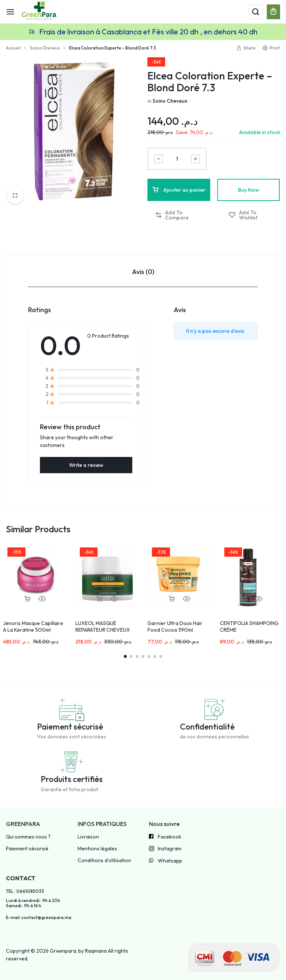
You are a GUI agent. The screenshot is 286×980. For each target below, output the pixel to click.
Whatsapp (166, 861)
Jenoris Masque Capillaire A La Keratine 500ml (33, 626)
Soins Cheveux (45, 48)
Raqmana (96, 951)
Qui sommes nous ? (28, 837)
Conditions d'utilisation (104, 861)
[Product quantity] (177, 159)
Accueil (13, 48)
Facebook (165, 837)
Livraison (88, 837)
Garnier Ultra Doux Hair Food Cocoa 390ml (175, 626)
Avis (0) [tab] (143, 272)
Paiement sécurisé (27, 849)
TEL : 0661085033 (25, 891)
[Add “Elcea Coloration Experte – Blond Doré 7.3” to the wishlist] (251, 215)
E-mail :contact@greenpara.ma (39, 918)
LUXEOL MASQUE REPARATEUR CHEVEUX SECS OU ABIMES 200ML (104, 630)
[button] (179, 215)
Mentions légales (97, 849)
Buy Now (248, 190)
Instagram (165, 849)
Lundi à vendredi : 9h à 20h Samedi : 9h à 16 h (33, 903)
